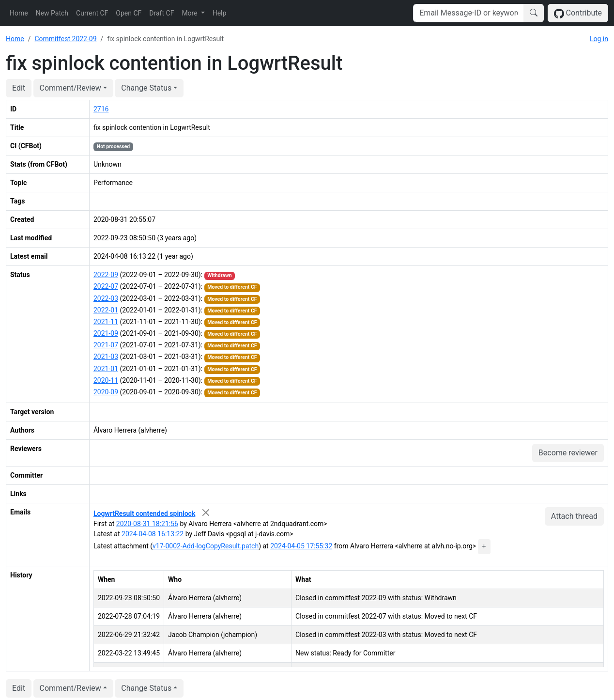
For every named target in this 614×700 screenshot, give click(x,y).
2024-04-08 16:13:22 (153, 534)
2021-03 (106, 357)
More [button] (190, 13)
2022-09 (106, 275)
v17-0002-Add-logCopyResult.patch (206, 546)
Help (220, 13)
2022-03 (106, 298)
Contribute (578, 13)
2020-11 (106, 380)
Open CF (129, 13)
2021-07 (106, 345)
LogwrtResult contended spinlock (144, 513)
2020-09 (106, 392)
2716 (101, 109)
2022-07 (106, 286)
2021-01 (106, 369)
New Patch (52, 13)
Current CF (92, 13)
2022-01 (106, 310)
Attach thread (574, 516)
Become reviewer (568, 453)
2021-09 (106, 333)
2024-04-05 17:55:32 (301, 546)
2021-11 (106, 322)
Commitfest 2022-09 (65, 39)
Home (19, 13)
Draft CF (161, 13)
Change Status (146, 88)
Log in (599, 39)
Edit (19, 88)
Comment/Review (70, 88)
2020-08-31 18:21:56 (147, 524)
